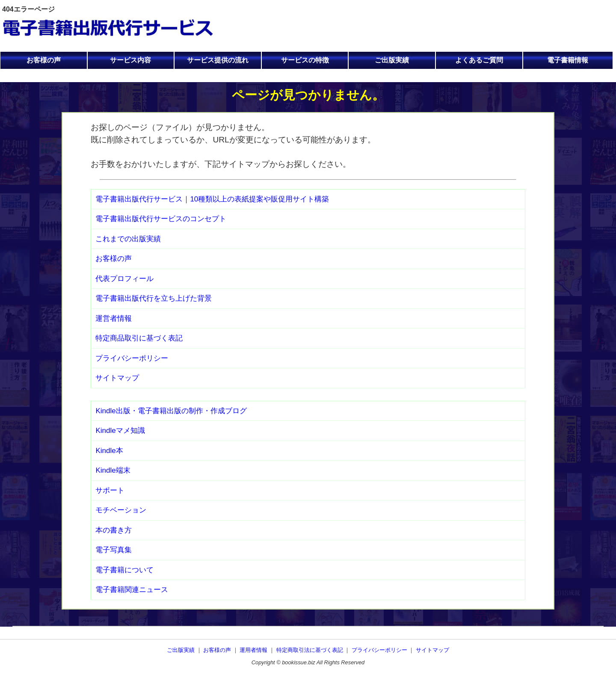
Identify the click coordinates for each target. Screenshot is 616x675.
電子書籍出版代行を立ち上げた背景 (154, 298)
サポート (110, 490)
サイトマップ (117, 378)
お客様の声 (44, 60)
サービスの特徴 (305, 60)
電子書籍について (124, 570)
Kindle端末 (113, 470)
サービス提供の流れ (218, 60)
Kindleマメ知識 (120, 431)
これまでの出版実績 (128, 239)
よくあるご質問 (479, 60)
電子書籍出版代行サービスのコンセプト (161, 219)
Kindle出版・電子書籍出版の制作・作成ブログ (171, 411)
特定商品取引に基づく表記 (139, 338)
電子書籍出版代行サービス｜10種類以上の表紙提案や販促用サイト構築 (212, 199)
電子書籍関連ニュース (132, 590)
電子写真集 (114, 550)
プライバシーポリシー (132, 358)
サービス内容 (130, 60)
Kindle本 (109, 451)
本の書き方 (114, 530)
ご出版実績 (392, 60)
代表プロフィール (124, 279)
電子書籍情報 (568, 60)
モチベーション (121, 510)
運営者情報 (114, 318)
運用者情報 (253, 650)
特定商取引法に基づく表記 (310, 650)
